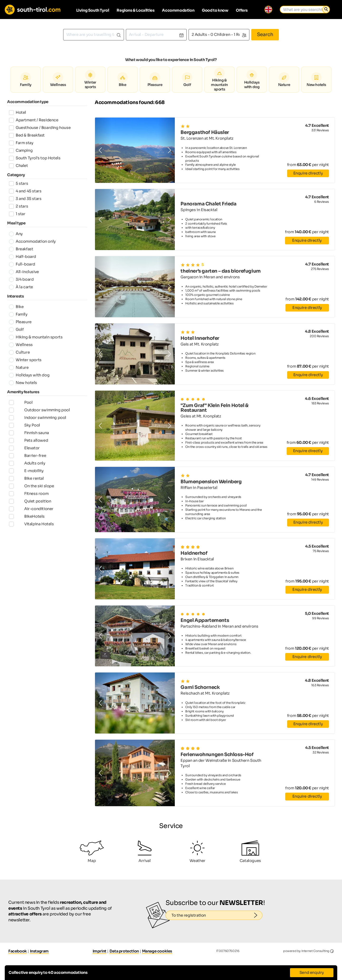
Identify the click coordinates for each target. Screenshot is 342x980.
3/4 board (21, 279)
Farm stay (21, 143)
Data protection (124, 951)
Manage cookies (157, 951)
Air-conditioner (31, 523)
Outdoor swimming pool (40, 412)
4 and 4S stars (25, 191)
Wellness (21, 345)
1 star (17, 214)
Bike (16, 307)
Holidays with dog (29, 375)
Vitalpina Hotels (31, 540)
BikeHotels (27, 531)
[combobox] (94, 35)
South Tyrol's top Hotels (35, 158)
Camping (21, 150)
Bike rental (26, 488)
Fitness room (29, 506)
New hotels (23, 383)
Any (16, 234)
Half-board (23, 257)
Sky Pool (25, 429)
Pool (21, 403)
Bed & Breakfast (27, 135)
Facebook (18, 951)
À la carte (21, 287)
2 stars (19, 206)
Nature (19, 367)
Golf (16, 329)
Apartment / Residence (34, 120)
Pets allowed (28, 446)
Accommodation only (32, 241)
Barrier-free (28, 463)
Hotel (18, 112)
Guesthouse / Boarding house (40, 128)
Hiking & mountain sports (36, 337)
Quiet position (30, 514)
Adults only (27, 471)
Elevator (24, 454)
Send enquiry (312, 973)
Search (265, 35)
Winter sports (25, 360)
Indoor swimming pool (38, 420)
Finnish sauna (29, 437)
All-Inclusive (24, 272)
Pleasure (20, 322)
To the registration (217, 915)
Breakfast (21, 249)
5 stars (19, 183)
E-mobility (26, 480)
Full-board (22, 264)
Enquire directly (308, 173)
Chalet (19, 166)
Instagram (39, 951)
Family (18, 314)
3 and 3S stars (25, 199)
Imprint (100, 951)
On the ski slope (32, 497)
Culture (19, 352)
